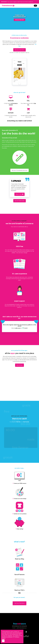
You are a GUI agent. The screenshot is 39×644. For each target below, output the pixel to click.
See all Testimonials (20, 201)
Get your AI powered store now (20, 170)
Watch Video (20, 194)
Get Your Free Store (19, 603)
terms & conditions (7, 637)
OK (3, 641)
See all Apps (20, 365)
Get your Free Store (20, 20)
